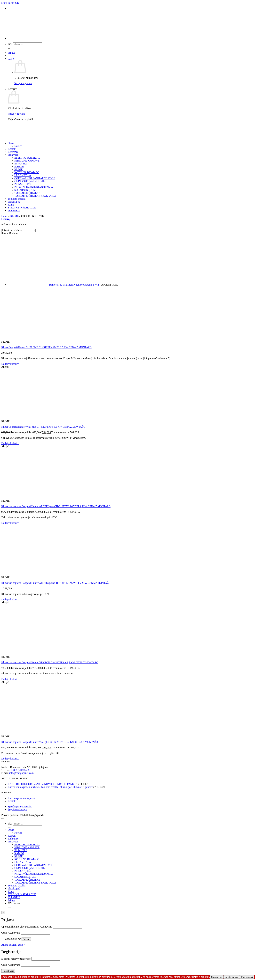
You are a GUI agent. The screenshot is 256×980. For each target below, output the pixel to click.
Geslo (11, 933)
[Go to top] (3, 819)
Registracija (8, 971)
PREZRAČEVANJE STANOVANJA (34, 187)
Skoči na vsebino (10, 3)
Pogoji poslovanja (17, 809)
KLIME (19, 169)
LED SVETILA (23, 175)
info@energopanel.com (21, 773)
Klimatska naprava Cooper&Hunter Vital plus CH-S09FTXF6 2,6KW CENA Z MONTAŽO (50, 742)
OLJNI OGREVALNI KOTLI (30, 181)
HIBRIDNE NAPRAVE (27, 161)
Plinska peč (14, 202)
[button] (12, 53)
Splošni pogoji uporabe (20, 807)
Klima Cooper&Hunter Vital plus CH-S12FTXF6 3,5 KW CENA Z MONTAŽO (43, 427)
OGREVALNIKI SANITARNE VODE (35, 178)
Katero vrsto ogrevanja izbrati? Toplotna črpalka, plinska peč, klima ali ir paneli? (50, 787)
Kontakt (12, 149)
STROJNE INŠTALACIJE (22, 208)
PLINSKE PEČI (23, 184)
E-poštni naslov (16, 959)
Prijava (26, 939)
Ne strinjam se (232, 977)
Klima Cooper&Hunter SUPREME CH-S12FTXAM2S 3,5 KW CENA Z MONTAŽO (46, 347)
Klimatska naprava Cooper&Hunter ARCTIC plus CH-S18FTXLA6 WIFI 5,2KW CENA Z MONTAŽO (56, 583)
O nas (11, 143)
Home (4, 216)
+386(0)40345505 (20, 770)
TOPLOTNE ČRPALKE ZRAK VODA (35, 196)
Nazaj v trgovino (23, 83)
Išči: (10, 44)
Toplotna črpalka (17, 199)
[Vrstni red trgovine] (18, 230)
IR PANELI (20, 164)
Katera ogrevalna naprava (21, 798)
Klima (11, 205)
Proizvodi (13, 155)
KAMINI (19, 166)
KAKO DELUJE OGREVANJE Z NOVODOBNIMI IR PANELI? (43, 784)
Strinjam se (217, 977)
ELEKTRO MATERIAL (27, 158)
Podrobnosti (247, 977)
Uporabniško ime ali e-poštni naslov (27, 927)
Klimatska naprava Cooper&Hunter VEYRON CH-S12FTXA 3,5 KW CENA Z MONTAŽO (50, 662)
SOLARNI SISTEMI (25, 190)
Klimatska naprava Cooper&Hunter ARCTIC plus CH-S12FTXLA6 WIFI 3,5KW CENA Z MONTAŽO (56, 506)
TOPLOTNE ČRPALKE (27, 193)
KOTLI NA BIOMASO (27, 172)
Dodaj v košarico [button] (10, 364)
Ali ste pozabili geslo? (13, 945)
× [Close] (3, 912)
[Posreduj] (9, 48)
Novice (18, 146)
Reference (13, 152)
